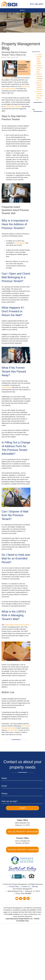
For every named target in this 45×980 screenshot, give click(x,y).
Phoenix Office (22, 838)
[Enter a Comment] (22, 801)
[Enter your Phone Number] (22, 793)
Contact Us (26, 886)
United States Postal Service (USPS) (17, 625)
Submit (22, 808)
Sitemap (35, 886)
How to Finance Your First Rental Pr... (40, 96)
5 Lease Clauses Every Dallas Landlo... (39, 59)
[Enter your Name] (22, 778)
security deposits (20, 243)
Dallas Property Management (23, 832)
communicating (7, 387)
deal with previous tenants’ (12, 106)
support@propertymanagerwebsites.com (19, 919)
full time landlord (13, 730)
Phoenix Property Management (23, 850)
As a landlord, (6, 78)
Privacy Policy (14, 886)
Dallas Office (23, 820)
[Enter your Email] (22, 786)
